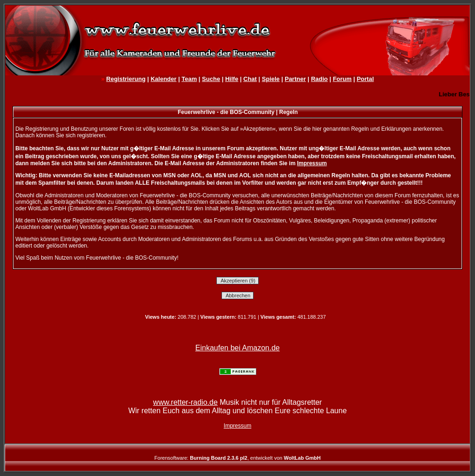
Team (189, 79)
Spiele (271, 79)
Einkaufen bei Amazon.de (237, 348)
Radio (319, 79)
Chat (250, 79)
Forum (342, 79)
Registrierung (126, 79)
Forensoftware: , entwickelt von (237, 458)
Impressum (312, 163)
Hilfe (232, 79)
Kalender (164, 79)
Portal (365, 79)
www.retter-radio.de (185, 402)
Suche (211, 79)
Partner (295, 79)
